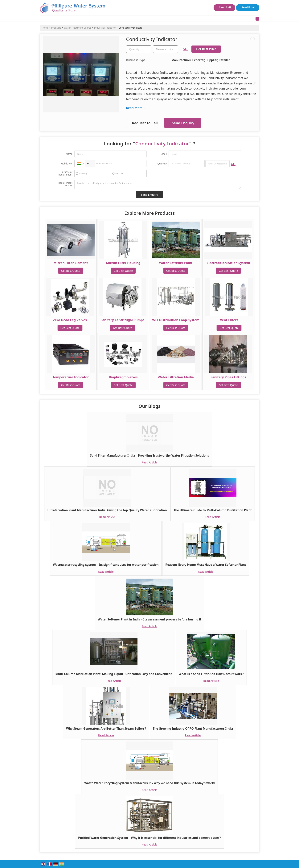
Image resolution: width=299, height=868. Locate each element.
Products (56, 28)
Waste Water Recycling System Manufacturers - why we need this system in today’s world (149, 783)
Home (45, 28)
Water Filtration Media (176, 377)
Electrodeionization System (228, 263)
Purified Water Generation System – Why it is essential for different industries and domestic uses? (149, 838)
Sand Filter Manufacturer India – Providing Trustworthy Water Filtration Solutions (149, 456)
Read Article (149, 462)
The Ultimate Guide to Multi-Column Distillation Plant (213, 510)
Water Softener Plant (176, 263)
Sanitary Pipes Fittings (228, 377)
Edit (185, 49)
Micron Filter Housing (123, 263)
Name (69, 154)
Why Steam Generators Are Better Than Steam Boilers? (106, 729)
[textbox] (166, 49)
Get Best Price (206, 49)
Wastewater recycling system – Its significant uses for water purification (106, 565)
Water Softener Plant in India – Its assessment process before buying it (149, 619)
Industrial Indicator (105, 28)
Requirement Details (65, 184)
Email (164, 154)
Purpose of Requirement (65, 173)
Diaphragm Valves (123, 377)
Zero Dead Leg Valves (70, 320)
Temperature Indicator (71, 377)
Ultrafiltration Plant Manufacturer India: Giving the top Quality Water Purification (107, 510)
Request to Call (145, 123)
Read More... (136, 108)
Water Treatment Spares (78, 28)
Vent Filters (229, 320)
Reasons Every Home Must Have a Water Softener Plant (206, 565)
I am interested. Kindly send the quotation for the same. (158, 184)
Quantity (162, 164)
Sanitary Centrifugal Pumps (123, 320)
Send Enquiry (183, 123)
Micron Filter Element (71, 263)
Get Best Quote (71, 271)
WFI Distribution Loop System (176, 320)
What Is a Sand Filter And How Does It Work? (211, 674)
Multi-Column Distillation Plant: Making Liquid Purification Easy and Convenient (114, 674)
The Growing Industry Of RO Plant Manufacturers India (193, 729)
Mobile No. (67, 164)
